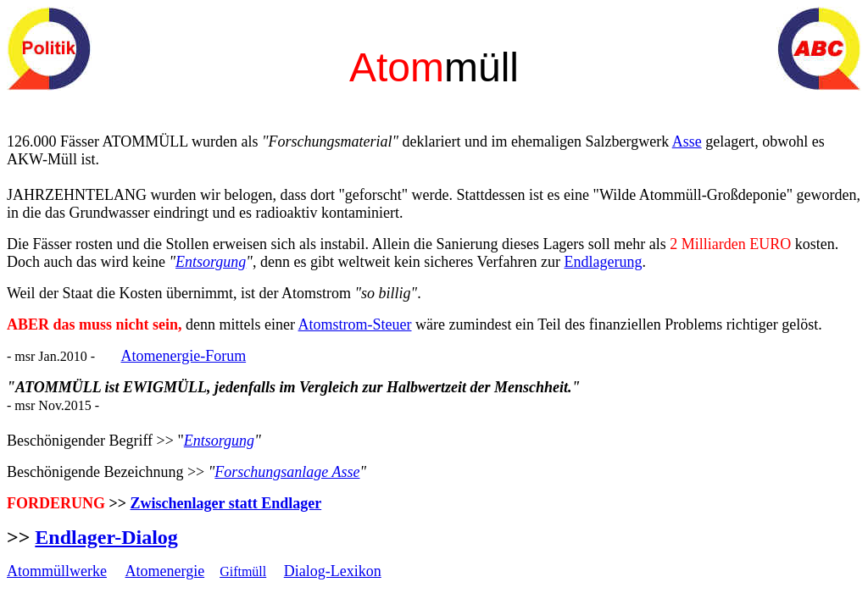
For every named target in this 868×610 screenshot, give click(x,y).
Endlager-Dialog (106, 537)
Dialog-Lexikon (333, 571)
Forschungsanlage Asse (287, 472)
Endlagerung (603, 262)
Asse (687, 141)
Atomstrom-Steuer (355, 324)
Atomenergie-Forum (184, 356)
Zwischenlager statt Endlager (226, 503)
